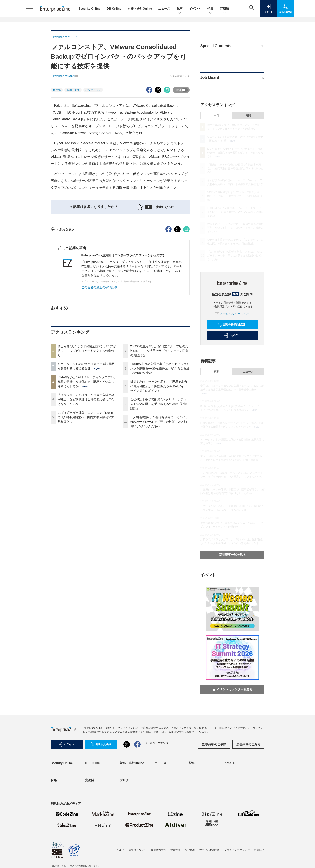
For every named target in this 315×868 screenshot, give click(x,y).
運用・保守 (73, 90)
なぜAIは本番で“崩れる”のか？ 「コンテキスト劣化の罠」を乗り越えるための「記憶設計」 (159, 481)
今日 (216, 115)
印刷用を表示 (63, 306)
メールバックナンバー (232, 314)
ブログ (124, 780)
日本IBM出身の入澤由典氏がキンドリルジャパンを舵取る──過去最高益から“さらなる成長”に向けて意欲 (160, 445)
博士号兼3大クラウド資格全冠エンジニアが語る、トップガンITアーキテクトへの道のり (87, 428)
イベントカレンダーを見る (232, 689)
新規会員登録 (231, 325)
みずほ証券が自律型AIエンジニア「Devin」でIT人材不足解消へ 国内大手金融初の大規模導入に (87, 494)
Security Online (90, 9)
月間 (248, 115)
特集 (210, 9)
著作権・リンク (138, 850)
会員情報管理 (158, 850)
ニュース (164, 9)
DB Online (114, 9)
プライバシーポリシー (237, 850)
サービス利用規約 (210, 850)
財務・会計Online (140, 9)
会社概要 (190, 850)
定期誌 (224, 9)
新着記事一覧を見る (232, 555)
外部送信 (259, 850)
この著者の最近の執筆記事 (99, 364)
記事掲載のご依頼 (214, 744)
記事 (180, 9)
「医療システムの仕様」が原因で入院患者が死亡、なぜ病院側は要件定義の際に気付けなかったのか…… (86, 476)
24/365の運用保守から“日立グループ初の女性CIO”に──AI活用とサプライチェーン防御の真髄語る (159, 428)
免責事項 (176, 850)
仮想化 (57, 90)
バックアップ (93, 90)
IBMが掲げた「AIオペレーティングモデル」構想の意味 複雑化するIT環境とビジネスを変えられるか (87, 459)
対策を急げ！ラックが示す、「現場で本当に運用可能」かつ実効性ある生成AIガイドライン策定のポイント (159, 463)
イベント (195, 9)
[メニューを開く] (29, 9)
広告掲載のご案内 (248, 744)
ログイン (232, 335)
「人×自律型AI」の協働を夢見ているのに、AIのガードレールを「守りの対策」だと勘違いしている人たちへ (159, 498)
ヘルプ (120, 850)
